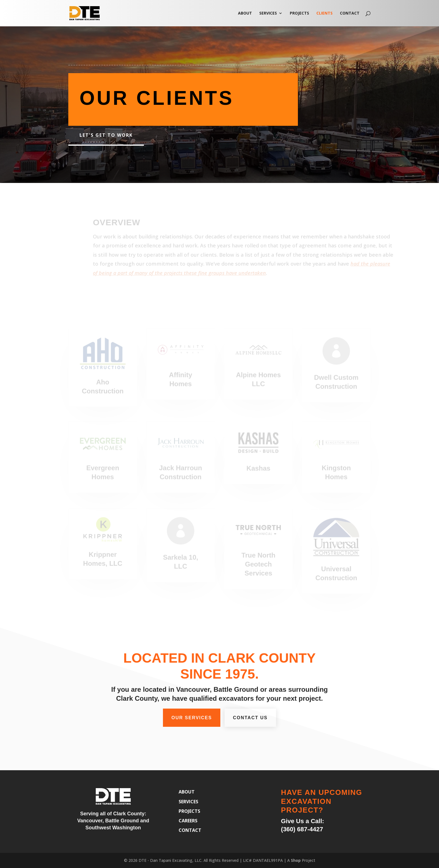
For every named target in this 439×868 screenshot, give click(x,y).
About (245, 13)
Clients (324, 13)
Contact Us (250, 718)
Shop (296, 860)
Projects (299, 13)
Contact (350, 13)
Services (268, 13)
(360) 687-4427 (302, 829)
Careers (188, 821)
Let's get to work (106, 135)
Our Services (192, 718)
